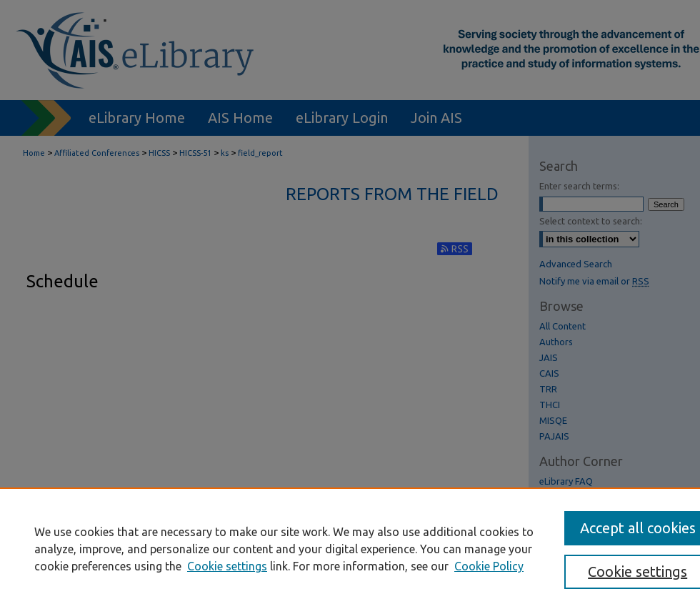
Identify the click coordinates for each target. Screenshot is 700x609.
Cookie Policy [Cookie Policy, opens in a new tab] (489, 566)
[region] (350, 548)
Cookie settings (227, 566)
